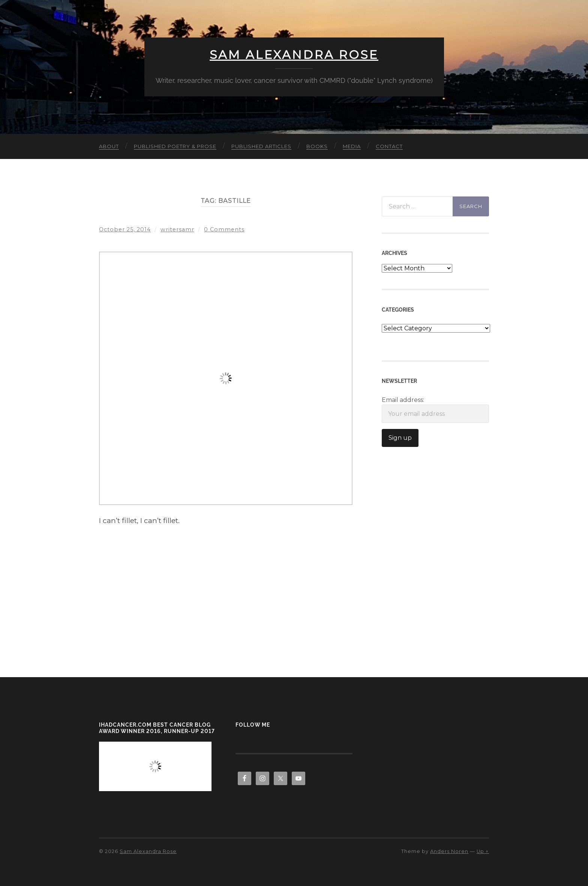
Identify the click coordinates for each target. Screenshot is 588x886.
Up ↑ (483, 851)
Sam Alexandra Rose (294, 55)
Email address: (435, 410)
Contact (389, 146)
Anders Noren (449, 851)
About (109, 146)
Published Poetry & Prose (175, 146)
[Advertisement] (226, 581)
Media (352, 146)
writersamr (178, 229)
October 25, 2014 (125, 229)
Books (317, 146)
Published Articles (261, 146)
